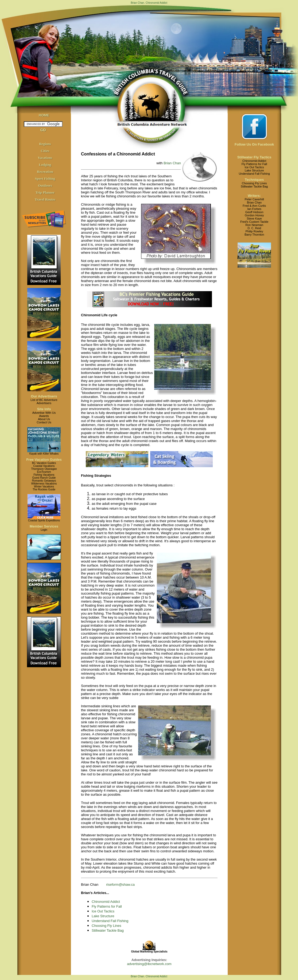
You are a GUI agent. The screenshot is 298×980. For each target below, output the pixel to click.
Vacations (45, 158)
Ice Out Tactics (103, 911)
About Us (44, 419)
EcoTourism (44, 472)
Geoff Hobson (254, 212)
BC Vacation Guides (44, 463)
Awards (44, 416)
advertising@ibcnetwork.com (149, 964)
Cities (45, 151)
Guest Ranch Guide (44, 478)
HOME (44, 115)
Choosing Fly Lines (107, 926)
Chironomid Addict (106, 902)
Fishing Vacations (44, 475)
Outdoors (45, 186)
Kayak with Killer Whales (44, 454)
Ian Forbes (254, 209)
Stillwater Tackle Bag (108, 930)
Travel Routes (45, 199)
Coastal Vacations (44, 466)
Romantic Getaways (44, 481)
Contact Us (44, 422)
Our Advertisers (44, 396)
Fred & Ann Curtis (254, 206)
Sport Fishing (45, 179)
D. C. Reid (254, 228)
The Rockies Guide (44, 489)
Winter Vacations (44, 487)
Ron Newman (254, 225)
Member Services (44, 526)
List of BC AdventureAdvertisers (44, 401)
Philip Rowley (254, 231)
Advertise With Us (44, 413)
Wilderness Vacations (44, 484)
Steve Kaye (254, 218)
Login (44, 530)
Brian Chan (172, 163)
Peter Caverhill (254, 199)
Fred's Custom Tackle (254, 222)
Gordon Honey (254, 215)
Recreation (45, 172)
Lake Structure (103, 916)
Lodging (45, 165)
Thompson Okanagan (44, 469)
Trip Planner (45, 192)
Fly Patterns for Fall (107, 906)
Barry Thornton (254, 235)
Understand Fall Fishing (110, 921)
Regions (45, 144)
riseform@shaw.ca (120, 885)
